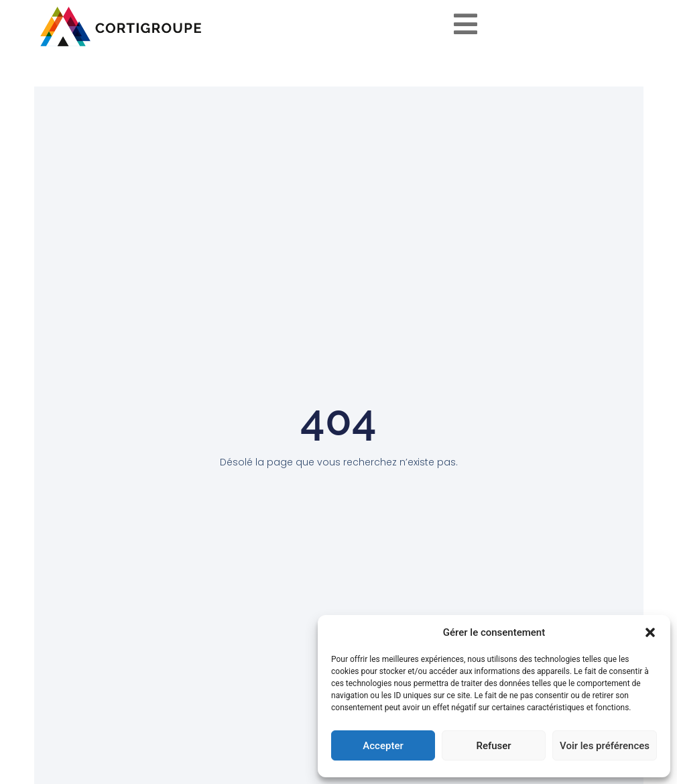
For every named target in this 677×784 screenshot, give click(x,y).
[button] (650, 632)
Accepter (383, 746)
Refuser (493, 746)
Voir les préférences (605, 746)
